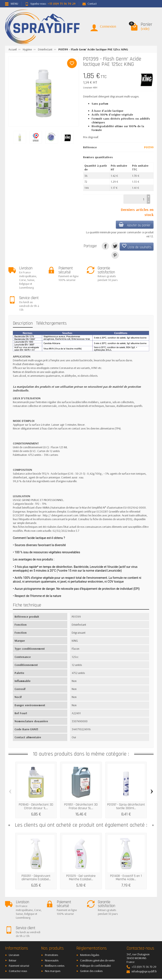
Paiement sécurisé (19, 929)
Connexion (108, 26)
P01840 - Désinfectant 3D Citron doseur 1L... (36, 784)
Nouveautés (52, 924)
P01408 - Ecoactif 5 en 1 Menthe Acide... (126, 855)
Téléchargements (51, 301)
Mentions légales (90, 918)
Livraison (14, 918)
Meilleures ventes (55, 929)
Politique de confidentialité (95, 929)
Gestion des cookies (91, 934)
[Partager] (105, 246)
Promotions (51, 918)
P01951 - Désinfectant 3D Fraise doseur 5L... (81, 784)
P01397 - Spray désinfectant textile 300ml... (126, 784)
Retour (13, 924)
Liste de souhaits (137, 246)
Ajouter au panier (134, 225)
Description (23, 301)
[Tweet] (115, 246)
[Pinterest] (115, 255)
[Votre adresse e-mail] (81, 951)
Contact (90, 4)
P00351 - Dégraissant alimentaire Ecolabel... (36, 855)
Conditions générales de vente (97, 924)
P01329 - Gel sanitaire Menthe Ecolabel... (81, 855)
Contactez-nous (18, 934)
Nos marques (53, 934)
